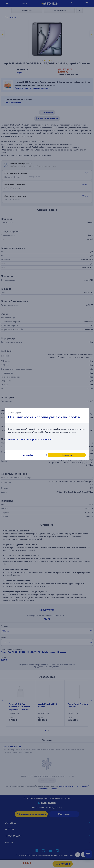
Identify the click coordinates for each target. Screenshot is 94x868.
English (18, 413)
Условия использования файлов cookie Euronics (31, 439)
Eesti (10, 413)
